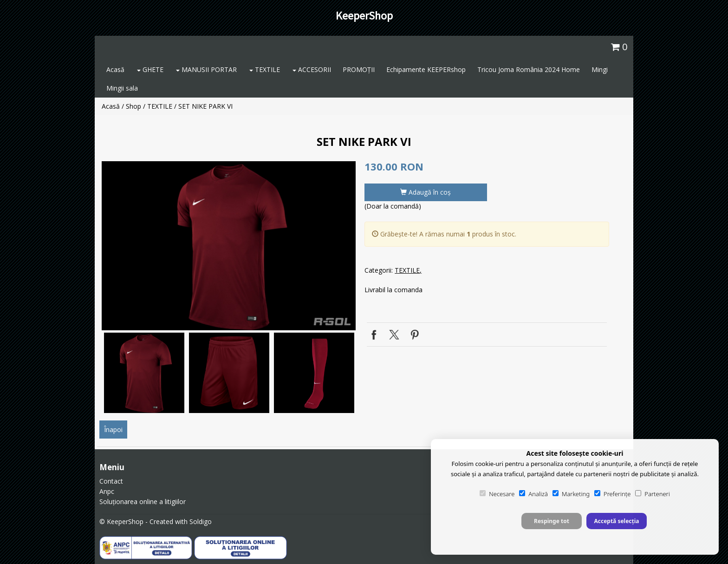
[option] (229, 246)
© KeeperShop (121, 521)
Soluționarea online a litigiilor (143, 502)
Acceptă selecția (616, 521)
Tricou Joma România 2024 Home (529, 69)
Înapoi (113, 430)
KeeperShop (364, 16)
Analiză (533, 494)
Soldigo (201, 521)
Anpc (107, 491)
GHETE (150, 69)
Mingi (600, 69)
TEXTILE (265, 69)
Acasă (115, 69)
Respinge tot (552, 521)
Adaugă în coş (426, 192)
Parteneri (652, 494)
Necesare (497, 494)
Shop (133, 106)
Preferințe (612, 494)
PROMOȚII (359, 69)
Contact (111, 481)
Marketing (571, 494)
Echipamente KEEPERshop (426, 69)
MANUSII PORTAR (206, 69)
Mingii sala (122, 88)
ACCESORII (312, 69)
